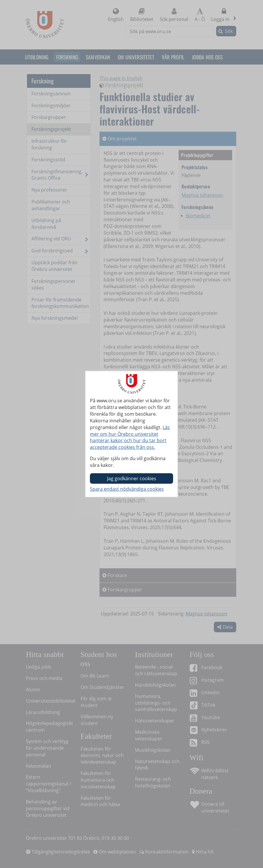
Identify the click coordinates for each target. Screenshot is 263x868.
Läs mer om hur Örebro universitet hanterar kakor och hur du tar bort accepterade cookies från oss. (130, 437)
